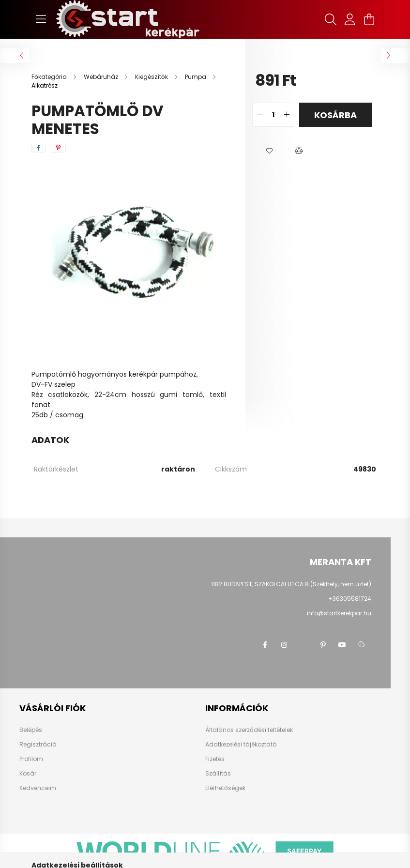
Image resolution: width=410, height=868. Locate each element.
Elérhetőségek (225, 788)
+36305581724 (350, 599)
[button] (270, 151)
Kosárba (335, 115)
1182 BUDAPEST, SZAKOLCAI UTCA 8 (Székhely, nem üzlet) (291, 584)
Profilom (31, 759)
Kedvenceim (38, 788)
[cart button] (369, 19)
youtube (342, 645)
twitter (304, 645)
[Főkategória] (50, 77)
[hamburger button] (41, 19)
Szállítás (218, 774)
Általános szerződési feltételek (249, 730)
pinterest (323, 645)
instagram (284, 645)
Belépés (31, 730)
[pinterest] (58, 148)
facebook (265, 645)
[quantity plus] (287, 115)
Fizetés (215, 759)
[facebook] (39, 148)
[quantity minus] (260, 115)
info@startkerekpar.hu (339, 613)
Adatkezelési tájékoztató (241, 745)
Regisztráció (38, 745)
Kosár (28, 774)
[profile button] (350, 19)
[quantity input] (273, 115)
